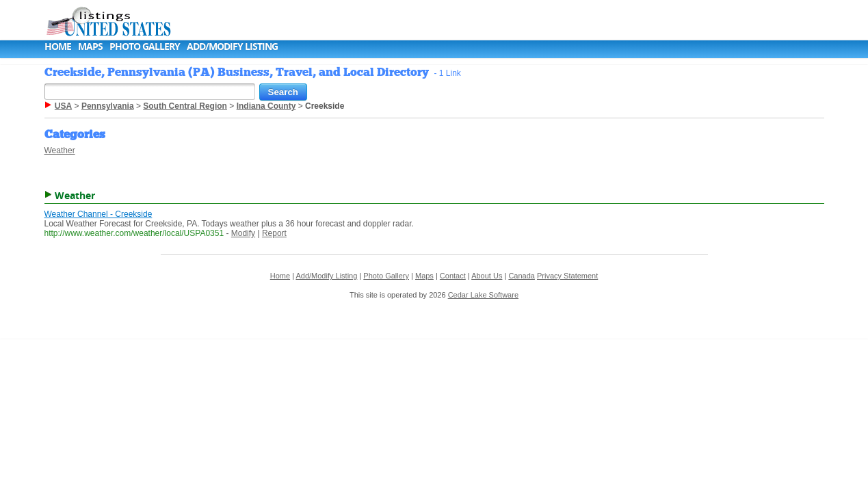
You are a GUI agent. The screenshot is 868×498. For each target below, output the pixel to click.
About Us (487, 276)
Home (58, 46)
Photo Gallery (145, 46)
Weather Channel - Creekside (98, 214)
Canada (522, 276)
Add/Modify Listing (232, 46)
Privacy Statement (567, 276)
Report (274, 233)
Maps (90, 46)
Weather (60, 150)
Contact (453, 276)
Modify (243, 233)
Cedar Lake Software (483, 295)
